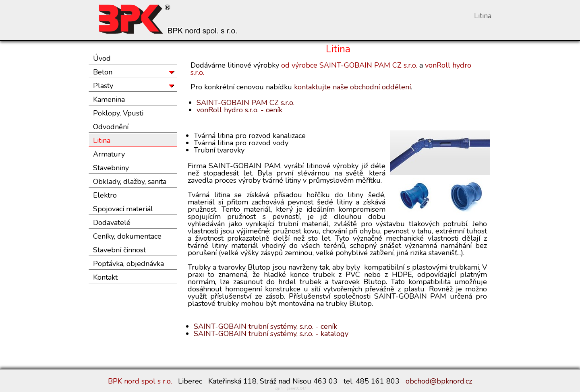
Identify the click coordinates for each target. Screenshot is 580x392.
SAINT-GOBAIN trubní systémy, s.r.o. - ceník (265, 326)
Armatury (109, 154)
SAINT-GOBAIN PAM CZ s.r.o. (245, 103)
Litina (102, 140)
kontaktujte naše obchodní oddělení (352, 87)
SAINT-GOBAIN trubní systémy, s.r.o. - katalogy (271, 334)
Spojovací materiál (123, 209)
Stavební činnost (119, 250)
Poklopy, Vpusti (118, 113)
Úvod (102, 58)
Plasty (103, 86)
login (279, 388)
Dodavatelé (112, 223)
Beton (103, 72)
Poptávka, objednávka (128, 264)
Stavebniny (111, 168)
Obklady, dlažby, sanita (130, 182)
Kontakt (105, 277)
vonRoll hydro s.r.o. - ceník (239, 110)
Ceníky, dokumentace (127, 236)
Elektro (105, 195)
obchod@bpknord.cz (439, 381)
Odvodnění (111, 127)
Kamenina (109, 99)
